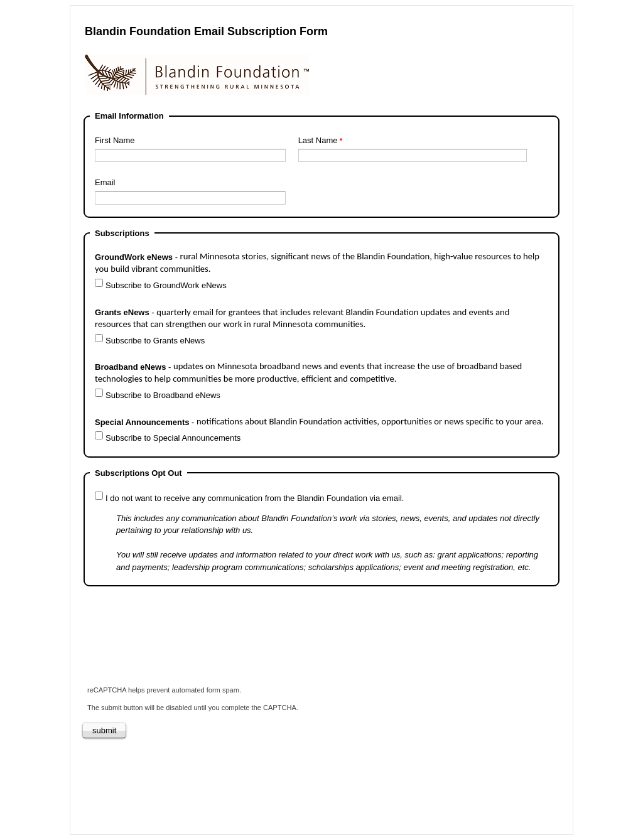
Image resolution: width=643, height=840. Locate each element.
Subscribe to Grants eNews (155, 341)
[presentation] (179, 642)
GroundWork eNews (317, 263)
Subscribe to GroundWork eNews (166, 285)
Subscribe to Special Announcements (173, 438)
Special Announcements (320, 422)
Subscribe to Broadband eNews (163, 395)
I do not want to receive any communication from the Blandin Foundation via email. (255, 498)
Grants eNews (302, 318)
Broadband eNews (308, 373)
